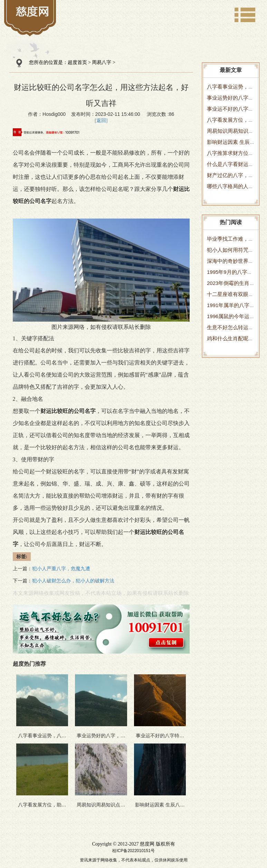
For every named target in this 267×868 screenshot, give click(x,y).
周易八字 (102, 62)
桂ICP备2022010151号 (133, 851)
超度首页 (77, 62)
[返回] (101, 121)
